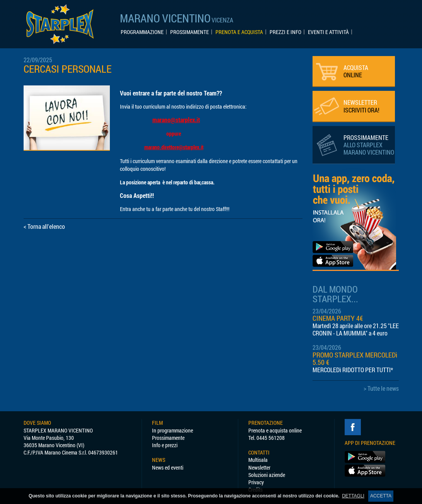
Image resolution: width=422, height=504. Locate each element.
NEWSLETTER (361, 106)
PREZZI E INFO (285, 32)
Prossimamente (168, 438)
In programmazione (173, 430)
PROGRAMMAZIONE (142, 32)
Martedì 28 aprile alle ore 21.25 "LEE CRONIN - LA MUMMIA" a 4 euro (356, 329)
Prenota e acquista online (275, 430)
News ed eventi (168, 467)
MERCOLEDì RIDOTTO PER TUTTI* (353, 370)
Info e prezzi (165, 445)
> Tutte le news (381, 388)
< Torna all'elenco (44, 226)
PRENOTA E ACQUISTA (239, 32)
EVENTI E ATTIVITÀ (328, 32)
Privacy (256, 482)
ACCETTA (381, 496)
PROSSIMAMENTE (190, 32)
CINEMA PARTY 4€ (338, 318)
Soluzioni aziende (267, 475)
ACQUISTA (356, 71)
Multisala (258, 460)
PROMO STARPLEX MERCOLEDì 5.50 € (355, 359)
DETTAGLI (353, 496)
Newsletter (259, 467)
